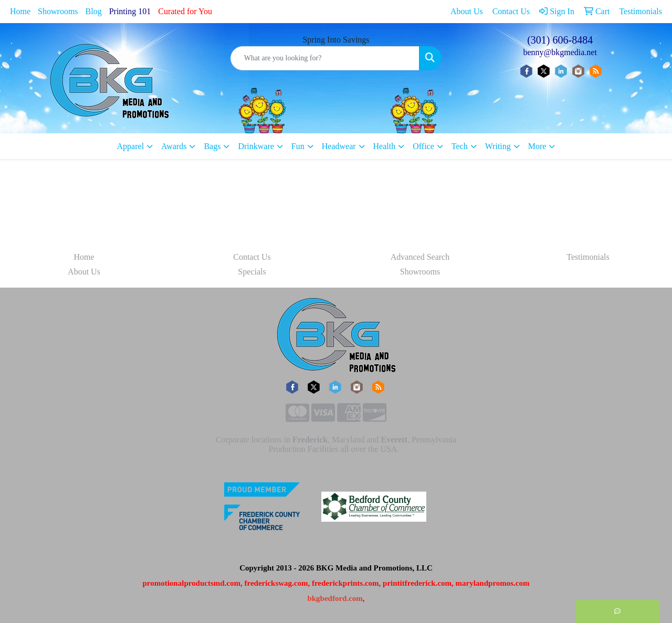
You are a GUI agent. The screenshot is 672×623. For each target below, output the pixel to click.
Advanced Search (420, 257)
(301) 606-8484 (560, 40)
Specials (252, 272)
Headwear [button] (339, 146)
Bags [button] (212, 146)
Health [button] (385, 146)
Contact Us (252, 257)
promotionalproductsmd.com (191, 583)
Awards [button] (174, 146)
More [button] (537, 146)
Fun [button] (298, 146)
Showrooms (58, 11)
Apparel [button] (131, 146)
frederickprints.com (345, 583)
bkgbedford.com (335, 598)
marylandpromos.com (493, 583)
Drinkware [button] (256, 146)
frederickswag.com (276, 583)
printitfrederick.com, (418, 583)
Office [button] (423, 146)
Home (20, 11)
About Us (84, 272)
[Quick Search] (325, 58)
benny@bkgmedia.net (560, 52)
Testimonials (588, 257)
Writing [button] (498, 146)
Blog (94, 11)
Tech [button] (460, 146)
